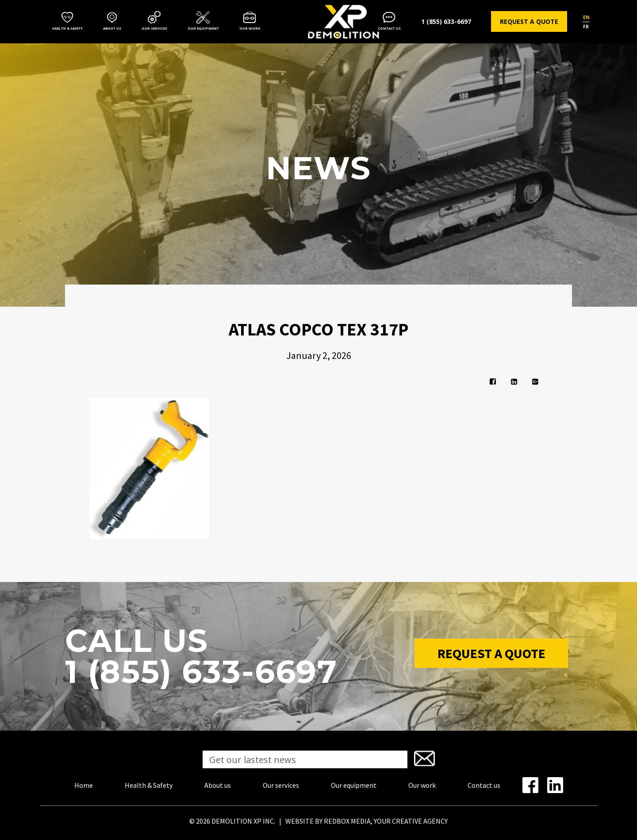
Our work (250, 28)
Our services (154, 28)
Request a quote (529, 21)
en (586, 17)
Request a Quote (491, 653)
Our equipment (203, 28)
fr (586, 27)
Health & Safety (67, 28)
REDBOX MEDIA (347, 821)
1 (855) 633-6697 (446, 21)
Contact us (389, 28)
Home (84, 785)
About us (112, 28)
